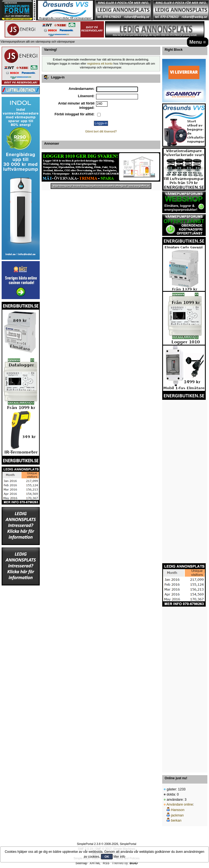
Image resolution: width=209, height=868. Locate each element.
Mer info (119, 857)
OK (107, 857)
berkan (176, 821)
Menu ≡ (198, 42)
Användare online (180, 804)
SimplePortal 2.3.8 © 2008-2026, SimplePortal (106, 844)
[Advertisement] (21, 667)
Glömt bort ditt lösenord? (101, 131)
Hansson (178, 810)
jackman (177, 815)
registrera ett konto (100, 64)
